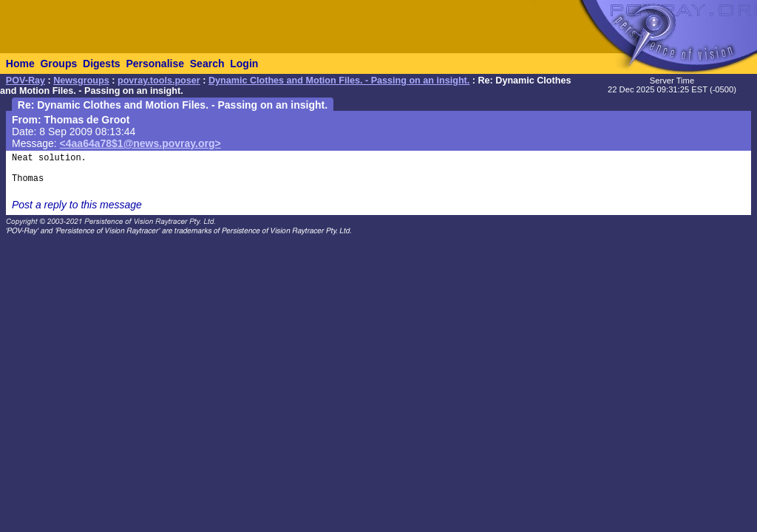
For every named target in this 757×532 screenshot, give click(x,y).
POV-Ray (26, 81)
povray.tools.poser (159, 81)
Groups (58, 64)
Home (20, 64)
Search (207, 64)
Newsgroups (81, 81)
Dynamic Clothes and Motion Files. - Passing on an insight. (339, 81)
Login (244, 64)
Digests (102, 64)
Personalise (155, 64)
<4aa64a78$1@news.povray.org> (140, 143)
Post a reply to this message (77, 205)
